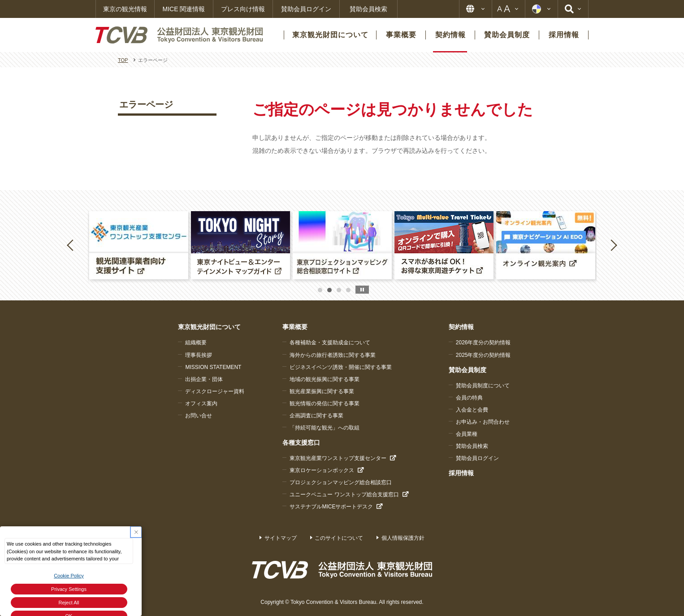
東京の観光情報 (125, 9)
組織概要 (196, 343)
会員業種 (467, 434)
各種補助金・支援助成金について (330, 343)
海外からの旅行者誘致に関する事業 (333, 355)
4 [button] (348, 290)
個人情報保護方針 (403, 538)
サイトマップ (281, 538)
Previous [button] (72, 245)
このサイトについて (339, 538)
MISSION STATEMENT (213, 367)
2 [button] (329, 290)
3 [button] (339, 290)
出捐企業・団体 (204, 379)
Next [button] (614, 245)
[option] (139, 245)
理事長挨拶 (199, 355)
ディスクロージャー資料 (215, 391)
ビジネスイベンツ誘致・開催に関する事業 (341, 367)
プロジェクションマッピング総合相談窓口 (341, 482)
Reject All (69, 603)
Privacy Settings (69, 589)
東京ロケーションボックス (322, 470)
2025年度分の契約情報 (483, 355)
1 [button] (320, 290)
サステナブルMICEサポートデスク (331, 507)
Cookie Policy (69, 576)
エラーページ (146, 104)
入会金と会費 (472, 410)
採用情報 (461, 473)
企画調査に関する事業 (316, 416)
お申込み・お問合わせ (483, 422)
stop (362, 290)
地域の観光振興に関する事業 (325, 379)
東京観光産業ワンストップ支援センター (338, 458)
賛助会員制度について (483, 386)
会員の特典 (469, 398)
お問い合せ (199, 416)
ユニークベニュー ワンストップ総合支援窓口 (344, 495)
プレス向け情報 (243, 9)
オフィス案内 (201, 403)
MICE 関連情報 (184, 9)
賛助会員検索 (368, 9)
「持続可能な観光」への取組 (325, 428)
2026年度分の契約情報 (483, 343)
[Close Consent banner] (136, 532)
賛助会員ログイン (306, 9)
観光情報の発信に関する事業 (325, 403)
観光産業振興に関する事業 (322, 391)
